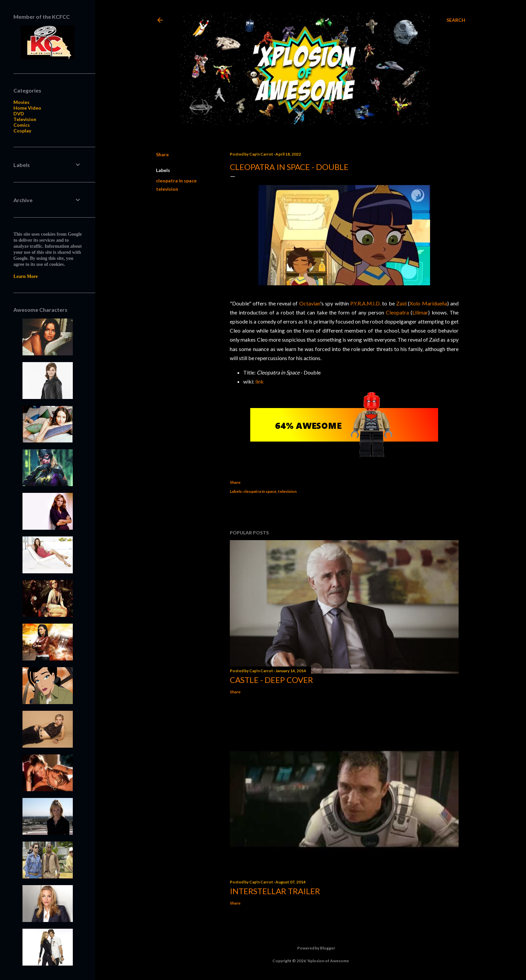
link (259, 381)
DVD (19, 113)
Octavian (310, 303)
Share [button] (162, 154)
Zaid (401, 303)
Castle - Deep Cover (271, 680)
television (167, 189)
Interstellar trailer (275, 891)
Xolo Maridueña (428, 303)
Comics (22, 125)
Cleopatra (397, 312)
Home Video (27, 108)
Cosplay (22, 131)
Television (25, 119)
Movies (21, 102)
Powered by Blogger (311, 948)
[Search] (456, 20)
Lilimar (420, 312)
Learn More (25, 276)
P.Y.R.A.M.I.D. (365, 303)
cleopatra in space (176, 181)
